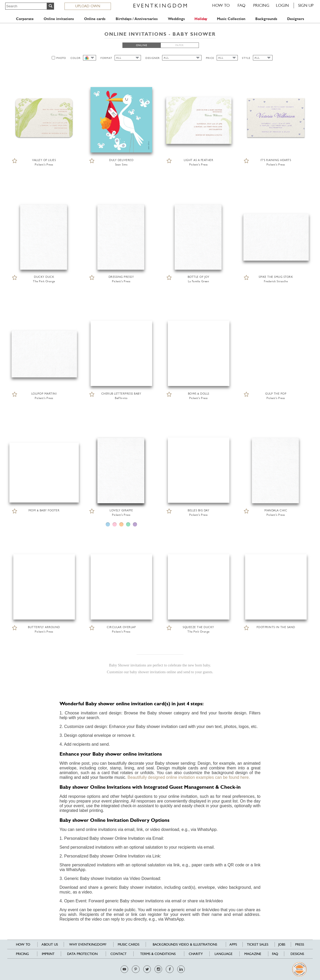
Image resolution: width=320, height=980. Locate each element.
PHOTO (61, 58)
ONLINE (142, 45)
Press (300, 944)
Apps (233, 944)
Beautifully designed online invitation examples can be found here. (189, 777)
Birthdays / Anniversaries (137, 19)
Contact (118, 954)
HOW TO (221, 5)
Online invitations (59, 19)
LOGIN (282, 5)
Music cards (129, 944)
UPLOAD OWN (88, 6)
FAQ (241, 5)
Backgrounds (266, 19)
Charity (196, 954)
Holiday (201, 19)
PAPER (180, 45)
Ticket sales (258, 944)
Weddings (176, 19)
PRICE (210, 58)
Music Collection (231, 19)
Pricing (261, 5)
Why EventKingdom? (88, 944)
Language (224, 954)
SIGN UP (306, 5)
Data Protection (82, 954)
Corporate (25, 19)
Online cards (95, 19)
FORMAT (106, 58)
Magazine (253, 954)
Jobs (282, 944)
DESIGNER (153, 58)
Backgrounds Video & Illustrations (185, 944)
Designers (296, 19)
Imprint (48, 954)
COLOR (76, 58)
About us (50, 944)
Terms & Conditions (158, 954)
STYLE (246, 58)
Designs (297, 954)
